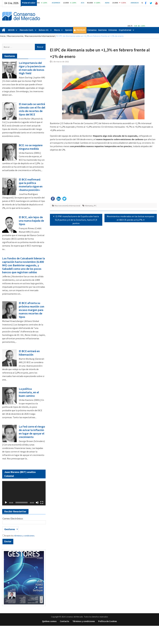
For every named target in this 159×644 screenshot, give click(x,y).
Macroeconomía (15, 36)
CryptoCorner (125, 30)
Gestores (103, 30)
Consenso (92, 30)
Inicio (3, 36)
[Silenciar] (37, 503)
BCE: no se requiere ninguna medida (31, 147)
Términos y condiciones (84, 621)
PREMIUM (81, 30)
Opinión (69, 30)
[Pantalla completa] (42, 503)
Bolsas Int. (44, 30)
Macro (57, 30)
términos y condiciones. (24, 536)
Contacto (65, 621)
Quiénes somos (49, 621)
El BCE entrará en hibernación (29, 353)
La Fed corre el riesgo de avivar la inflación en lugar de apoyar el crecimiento (32, 432)
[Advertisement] (103, 174)
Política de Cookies (108, 621)
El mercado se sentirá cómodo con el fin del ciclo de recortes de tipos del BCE (32, 109)
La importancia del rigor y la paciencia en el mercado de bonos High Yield (32, 68)
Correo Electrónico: (13, 519)
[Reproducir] (6, 503)
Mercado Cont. (27, 30)
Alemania (89, 206)
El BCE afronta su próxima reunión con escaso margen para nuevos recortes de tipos (32, 310)
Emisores (113, 30)
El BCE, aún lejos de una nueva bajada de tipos (31, 221)
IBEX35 (11, 30)
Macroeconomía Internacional (40, 36)
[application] (24, 493)
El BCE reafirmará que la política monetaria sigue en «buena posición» (31, 185)
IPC (95, 206)
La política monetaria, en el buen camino (29, 392)
